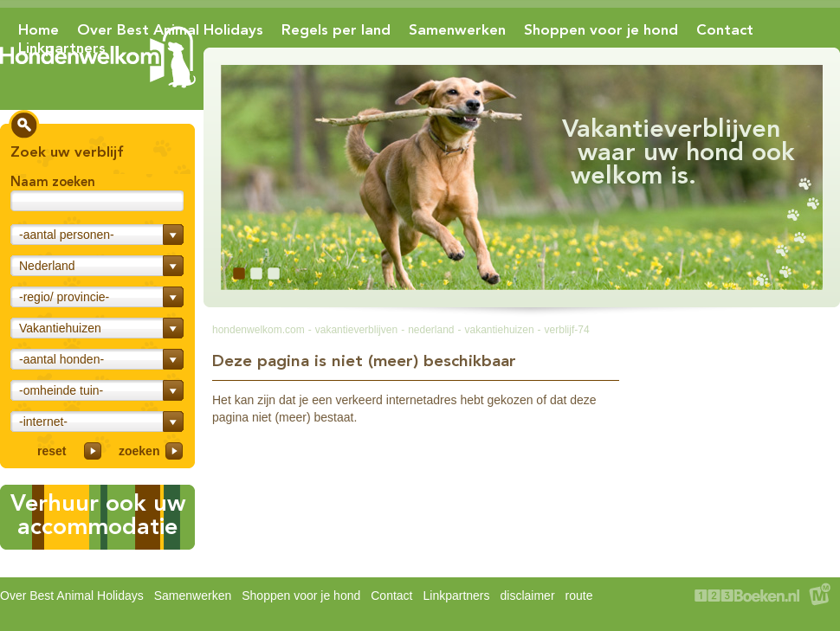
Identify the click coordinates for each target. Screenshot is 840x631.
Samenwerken (457, 29)
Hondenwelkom (98, 57)
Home (39, 29)
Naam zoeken (53, 182)
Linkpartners (62, 48)
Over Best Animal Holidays (170, 29)
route (579, 596)
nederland (431, 330)
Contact (725, 29)
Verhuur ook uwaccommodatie (98, 515)
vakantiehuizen (500, 330)
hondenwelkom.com (258, 330)
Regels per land (336, 29)
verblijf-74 (567, 330)
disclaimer (528, 596)
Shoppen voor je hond (601, 29)
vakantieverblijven (356, 330)
